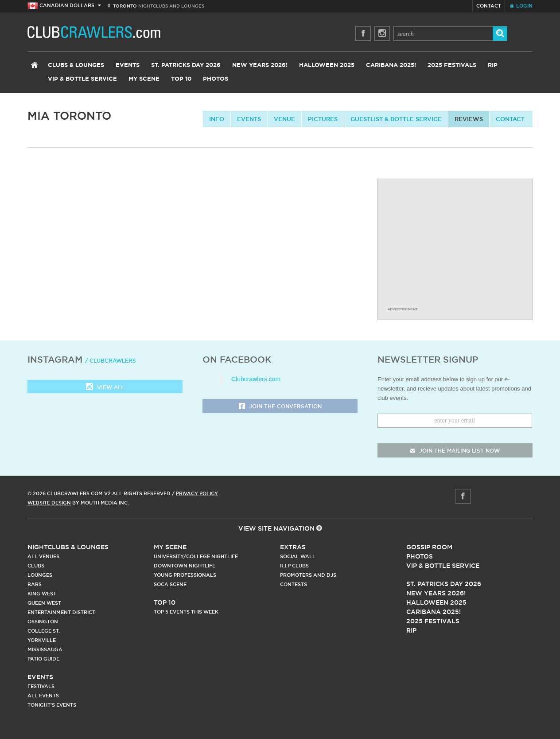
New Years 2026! (260, 65)
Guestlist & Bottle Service (396, 119)
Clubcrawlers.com (256, 379)
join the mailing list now (455, 451)
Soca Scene (170, 584)
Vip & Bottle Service (443, 566)
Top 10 (181, 79)
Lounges (40, 575)
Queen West (44, 603)
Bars (35, 584)
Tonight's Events (52, 705)
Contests (294, 584)
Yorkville (42, 640)
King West (42, 594)
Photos (216, 79)
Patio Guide (43, 659)
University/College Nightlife (196, 556)
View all (105, 388)
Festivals (41, 686)
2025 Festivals (452, 65)
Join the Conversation (280, 407)
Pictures (323, 119)
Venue (284, 119)
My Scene (144, 79)
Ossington (43, 622)
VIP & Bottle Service (82, 79)
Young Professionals (185, 575)
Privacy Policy (197, 493)
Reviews (469, 119)
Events (128, 65)
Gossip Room (429, 547)
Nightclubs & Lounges (68, 547)
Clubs (36, 566)
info (217, 119)
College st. (44, 631)
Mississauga (45, 649)
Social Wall (298, 556)
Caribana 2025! (391, 65)
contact (510, 119)
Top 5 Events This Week (186, 612)
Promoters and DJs (308, 575)
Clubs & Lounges (76, 65)
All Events (43, 696)
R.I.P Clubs (294, 566)
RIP (493, 65)
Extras (293, 547)
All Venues (43, 556)
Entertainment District (61, 612)
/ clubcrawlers (111, 361)
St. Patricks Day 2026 (186, 65)
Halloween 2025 (327, 65)
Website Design (49, 503)
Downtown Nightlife (185, 566)
